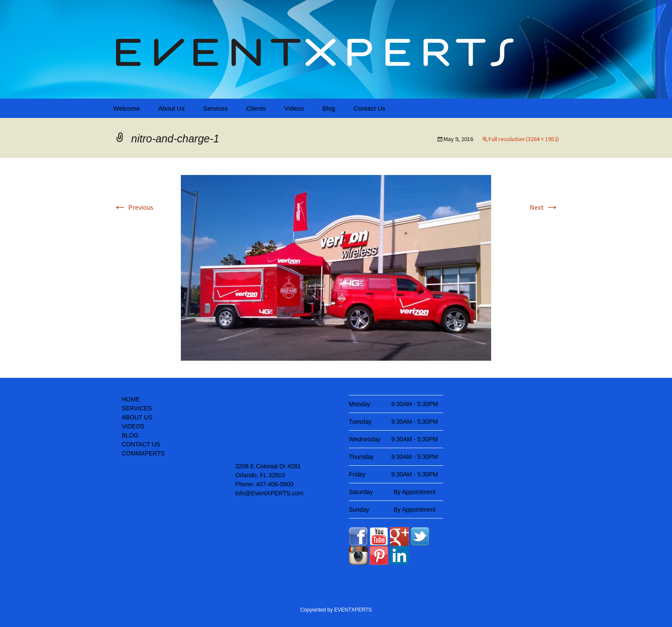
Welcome (126, 108)
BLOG (130, 435)
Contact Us (369, 108)
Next (544, 207)
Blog (329, 108)
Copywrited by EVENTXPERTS (336, 610)
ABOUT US (137, 417)
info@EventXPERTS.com (269, 493)
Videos (294, 108)
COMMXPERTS (143, 453)
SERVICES (137, 408)
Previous (133, 207)
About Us (171, 108)
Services (216, 108)
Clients (256, 108)
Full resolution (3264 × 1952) (524, 139)
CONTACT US (141, 444)
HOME (131, 399)
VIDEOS (133, 426)
